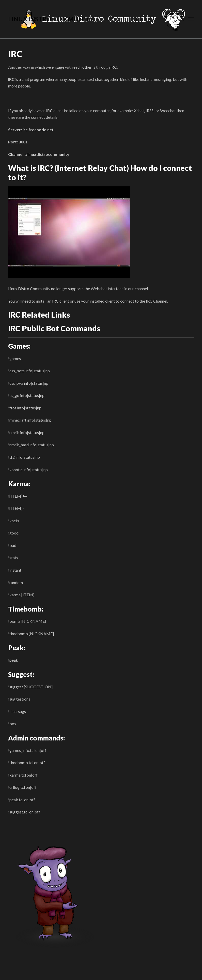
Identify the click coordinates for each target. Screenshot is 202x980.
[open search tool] (182, 19)
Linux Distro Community (51, 19)
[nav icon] (191, 19)
